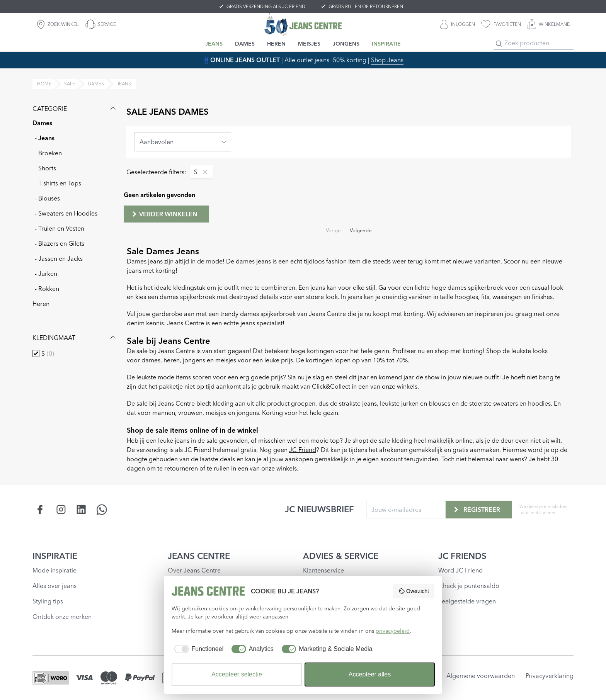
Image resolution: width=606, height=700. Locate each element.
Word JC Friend (460, 570)
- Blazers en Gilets (60, 243)
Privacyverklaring (550, 676)
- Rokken (47, 289)
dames (96, 84)
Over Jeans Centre (194, 570)
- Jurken (46, 274)
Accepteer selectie (237, 674)
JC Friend (303, 450)
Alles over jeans (54, 586)
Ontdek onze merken (62, 617)
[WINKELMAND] (549, 24)
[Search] (499, 44)
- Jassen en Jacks (59, 258)
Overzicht (414, 591)
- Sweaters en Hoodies (66, 213)
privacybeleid (393, 631)
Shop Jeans (387, 60)
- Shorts (45, 168)
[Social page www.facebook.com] (40, 509)
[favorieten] (501, 24)
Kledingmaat (75, 338)
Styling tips (48, 601)
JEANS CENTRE (199, 556)
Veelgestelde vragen (467, 601)
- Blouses (47, 198)
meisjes (226, 360)
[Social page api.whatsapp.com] (102, 509)
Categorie (75, 109)
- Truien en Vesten (60, 228)
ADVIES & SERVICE (341, 556)
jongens (194, 360)
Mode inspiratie (54, 570)
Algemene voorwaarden (481, 676)
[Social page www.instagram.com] (61, 509)
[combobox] (183, 142)
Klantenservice (323, 570)
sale (70, 84)
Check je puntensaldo (469, 586)
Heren (41, 304)
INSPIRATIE (55, 556)
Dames (42, 123)
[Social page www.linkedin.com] (81, 509)
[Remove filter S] (203, 172)
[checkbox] (36, 353)
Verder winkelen (164, 214)
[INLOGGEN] (458, 24)
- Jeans (45, 138)
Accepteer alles (370, 674)
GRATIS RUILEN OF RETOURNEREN (366, 6)
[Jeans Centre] (303, 24)
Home (44, 84)
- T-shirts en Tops (58, 183)
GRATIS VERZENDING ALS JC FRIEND (266, 6)
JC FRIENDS (462, 556)
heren (172, 360)
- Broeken (48, 153)
